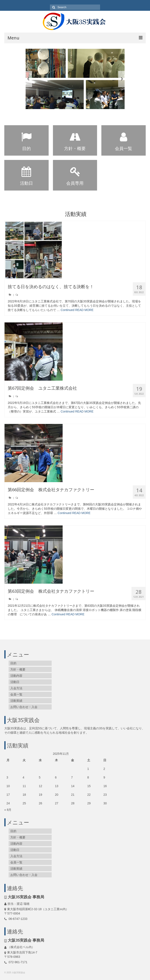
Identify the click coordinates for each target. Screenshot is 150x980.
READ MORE (84, 310)
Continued (68, 310)
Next (122, 79)
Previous (28, 79)
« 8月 (8, 810)
